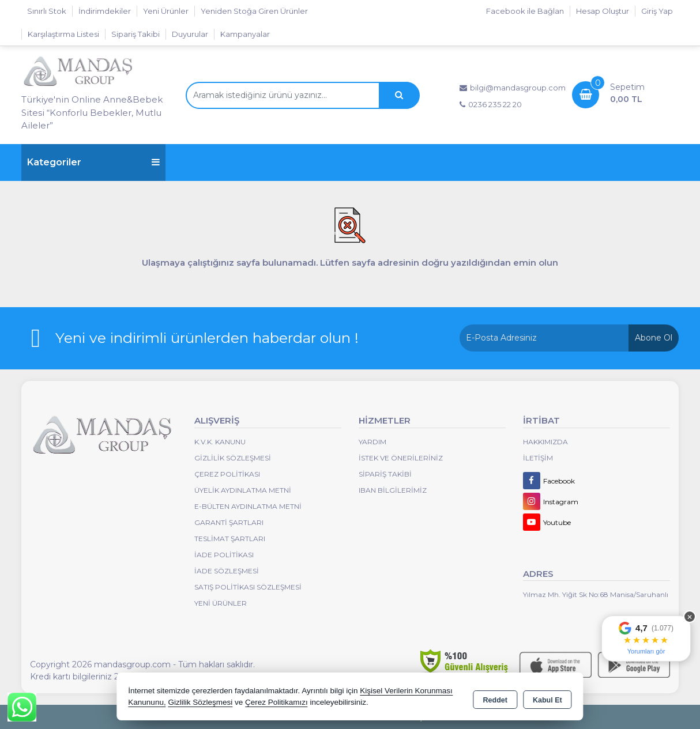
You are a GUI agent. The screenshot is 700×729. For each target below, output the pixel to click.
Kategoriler (93, 162)
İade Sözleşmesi (227, 571)
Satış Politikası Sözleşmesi (248, 587)
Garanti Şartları (229, 522)
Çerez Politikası (227, 474)
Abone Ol (654, 338)
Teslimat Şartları (230, 539)
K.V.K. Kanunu (220, 442)
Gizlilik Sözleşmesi (233, 458)
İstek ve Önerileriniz (401, 458)
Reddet (495, 698)
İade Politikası (224, 555)
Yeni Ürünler (221, 603)
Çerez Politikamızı (276, 703)
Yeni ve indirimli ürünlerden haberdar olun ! (207, 338)
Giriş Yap (657, 11)
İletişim (538, 458)
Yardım (372, 442)
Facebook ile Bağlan (525, 11)
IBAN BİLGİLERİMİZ (393, 490)
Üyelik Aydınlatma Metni (243, 490)
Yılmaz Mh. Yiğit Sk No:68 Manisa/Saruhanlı (596, 594)
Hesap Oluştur (603, 11)
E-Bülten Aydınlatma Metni (248, 506)
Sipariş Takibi (136, 34)
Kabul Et (547, 698)
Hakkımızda (545, 442)
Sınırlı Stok (47, 11)
